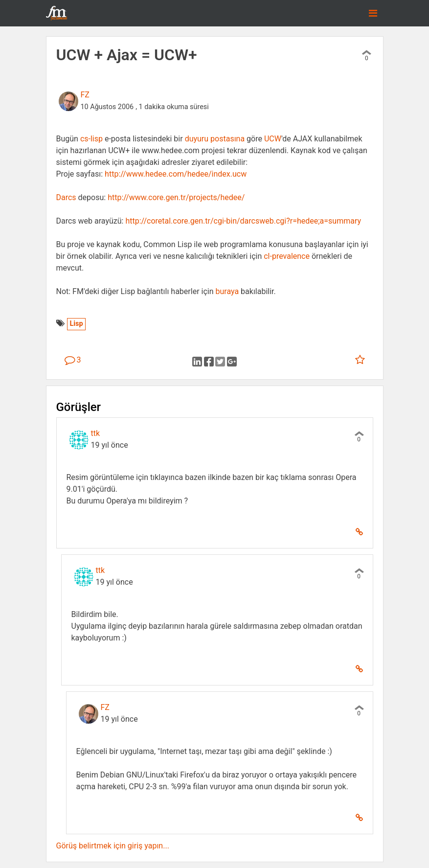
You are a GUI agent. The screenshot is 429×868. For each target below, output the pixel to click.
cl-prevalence (287, 256)
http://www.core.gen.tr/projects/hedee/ (176, 197)
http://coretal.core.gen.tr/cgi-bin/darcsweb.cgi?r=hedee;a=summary (243, 221)
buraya (227, 291)
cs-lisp (91, 139)
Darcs (66, 197)
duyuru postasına (215, 139)
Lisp (76, 324)
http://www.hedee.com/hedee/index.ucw (176, 174)
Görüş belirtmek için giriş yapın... (113, 846)
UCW (273, 139)
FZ (85, 95)
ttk (96, 433)
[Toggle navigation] (373, 13)
